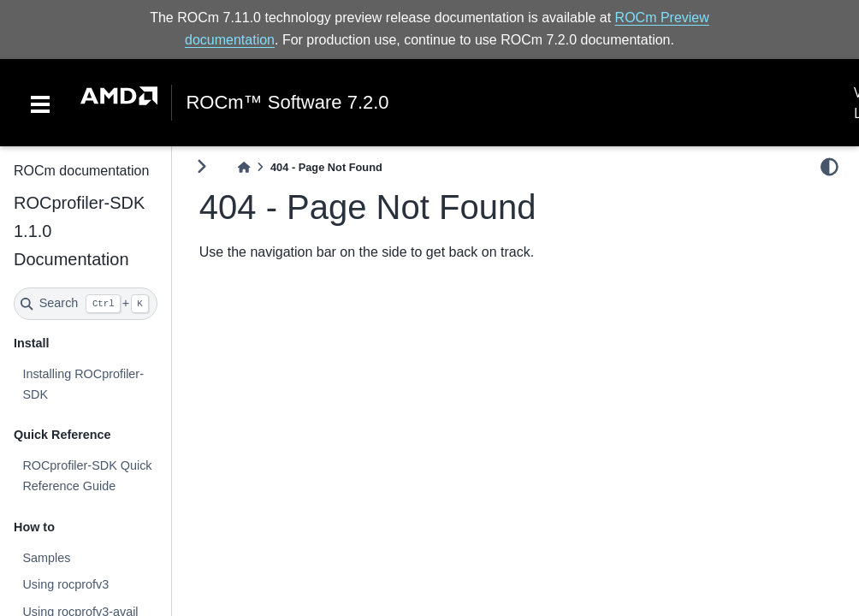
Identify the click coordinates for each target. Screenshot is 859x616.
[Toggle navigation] (40, 103)
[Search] (86, 304)
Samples (46, 558)
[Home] (244, 167)
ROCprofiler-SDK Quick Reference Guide (87, 476)
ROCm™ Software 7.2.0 (287, 103)
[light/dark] (829, 167)
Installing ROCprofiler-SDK (83, 384)
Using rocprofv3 (65, 584)
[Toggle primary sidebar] (201, 166)
